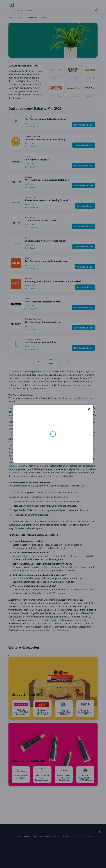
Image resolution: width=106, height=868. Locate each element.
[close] (89, 409)
